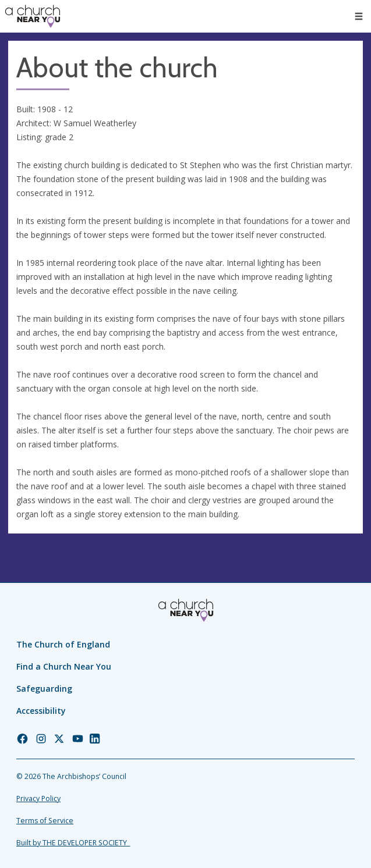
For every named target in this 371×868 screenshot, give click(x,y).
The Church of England (63, 644)
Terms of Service (45, 821)
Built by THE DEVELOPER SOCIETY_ (73, 843)
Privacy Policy (38, 798)
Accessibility (41, 711)
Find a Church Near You (64, 666)
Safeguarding (44, 689)
